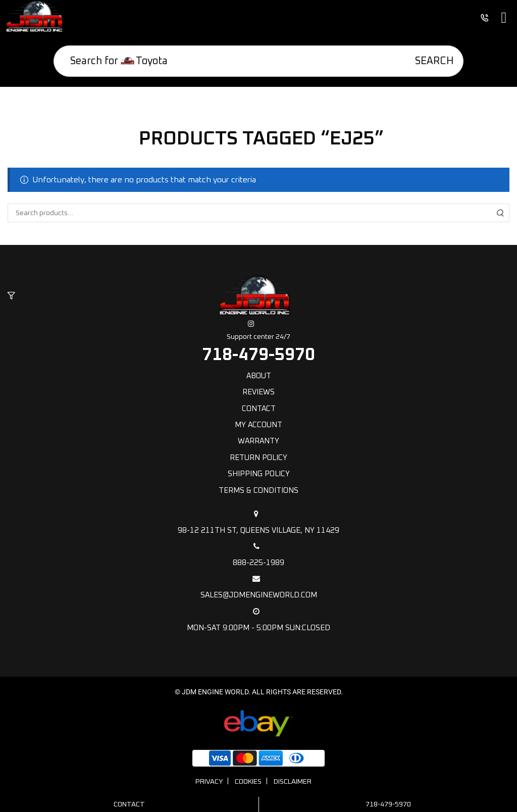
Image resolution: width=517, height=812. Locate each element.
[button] (11, 296)
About (259, 376)
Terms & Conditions (258, 491)
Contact (259, 409)
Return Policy (258, 458)
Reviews (258, 392)
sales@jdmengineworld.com (258, 587)
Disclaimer (293, 782)
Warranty (258, 441)
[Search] (428, 61)
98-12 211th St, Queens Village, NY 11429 (258, 522)
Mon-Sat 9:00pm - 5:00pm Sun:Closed (258, 620)
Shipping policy (259, 474)
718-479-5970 (258, 355)
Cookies (248, 782)
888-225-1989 (258, 554)
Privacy (209, 782)
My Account (258, 425)
